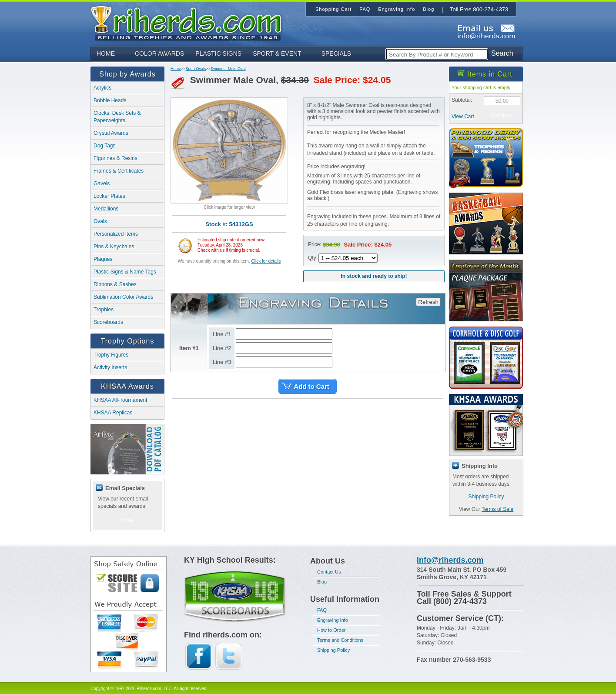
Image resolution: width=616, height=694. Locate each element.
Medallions (106, 209)
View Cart (463, 117)
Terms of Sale (497, 509)
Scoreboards (108, 322)
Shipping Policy (486, 497)
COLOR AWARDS (159, 53)
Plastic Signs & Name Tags (125, 272)
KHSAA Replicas (113, 413)
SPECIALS (336, 53)
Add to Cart (311, 386)
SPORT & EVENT (277, 53)
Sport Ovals (196, 69)
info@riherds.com (450, 560)
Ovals (100, 221)
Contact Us (329, 572)
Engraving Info (333, 620)
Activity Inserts (110, 367)
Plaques (103, 259)
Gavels (102, 184)
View (127, 520)
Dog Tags (104, 146)
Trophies (104, 310)
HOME (106, 53)
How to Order (331, 630)
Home (176, 69)
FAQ (322, 610)
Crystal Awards (111, 133)
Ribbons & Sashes (115, 284)
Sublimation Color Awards (123, 297)
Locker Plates (109, 196)
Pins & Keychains (114, 247)
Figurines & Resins (115, 158)
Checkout (502, 116)
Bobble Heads (110, 100)
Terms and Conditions (340, 640)
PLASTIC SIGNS (218, 53)
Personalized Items (116, 234)
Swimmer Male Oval (228, 69)
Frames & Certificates (119, 171)
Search (502, 53)
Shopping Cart (333, 9)
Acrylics (102, 88)
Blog (322, 582)
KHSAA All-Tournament (120, 400)
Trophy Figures (111, 355)
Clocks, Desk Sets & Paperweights (117, 117)
